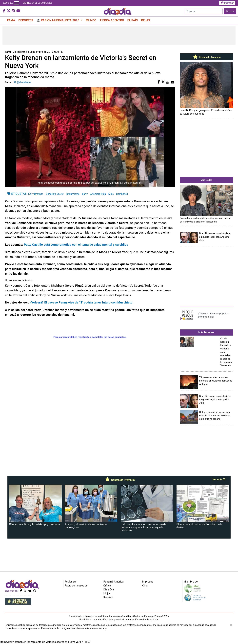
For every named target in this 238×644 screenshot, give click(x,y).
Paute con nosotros (76, 586)
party (85, 194)
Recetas (108, 597)
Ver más (219, 479)
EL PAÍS (132, 20)
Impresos (148, 582)
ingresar (227, 3)
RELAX (146, 20)
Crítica (107, 586)
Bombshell (122, 194)
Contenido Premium (206, 57)
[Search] (204, 11)
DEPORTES (26, 20)
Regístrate (71, 582)
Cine (145, 586)
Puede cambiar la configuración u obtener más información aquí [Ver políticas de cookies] (74, 628)
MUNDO (91, 20)
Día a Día (109, 590)
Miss (111, 194)
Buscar (230, 11)
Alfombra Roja (98, 194)
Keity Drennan (36, 194)
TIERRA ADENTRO (112, 20)
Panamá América (114, 582)
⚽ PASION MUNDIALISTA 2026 (58, 20)
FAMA (11, 20)
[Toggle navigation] (17, 3)
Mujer (107, 594)
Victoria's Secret (55, 194)
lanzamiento (73, 194)
